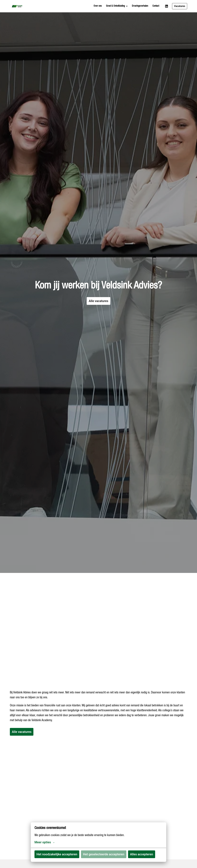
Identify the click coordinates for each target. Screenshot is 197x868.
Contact (156, 6)
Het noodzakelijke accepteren (57, 854)
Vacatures (180, 6)
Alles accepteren (142, 854)
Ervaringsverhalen (140, 6)
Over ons (98, 6)
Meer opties (44, 842)
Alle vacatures (98, 307)
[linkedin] (167, 6)
